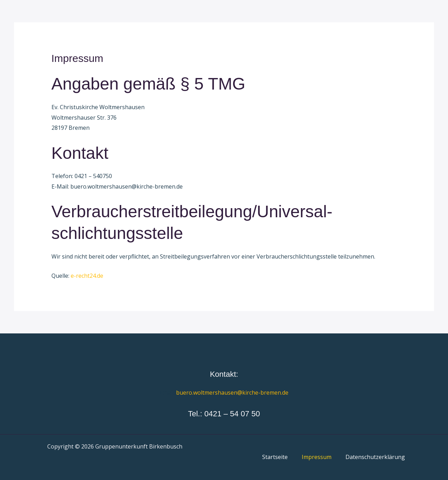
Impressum (317, 457)
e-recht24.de (87, 276)
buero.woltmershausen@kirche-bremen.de (232, 393)
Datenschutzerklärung (375, 457)
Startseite (275, 457)
